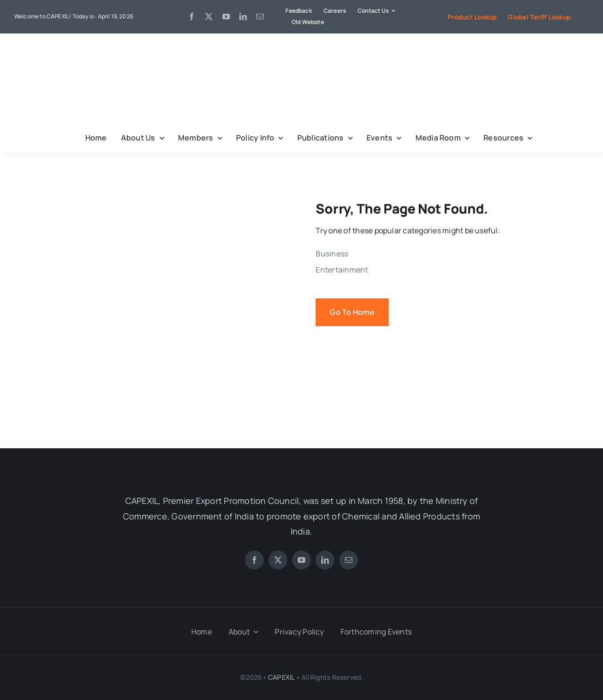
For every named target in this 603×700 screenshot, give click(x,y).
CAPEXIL (281, 677)
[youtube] (226, 16)
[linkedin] (243, 16)
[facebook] (192, 16)
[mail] (260, 16)
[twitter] (209, 16)
